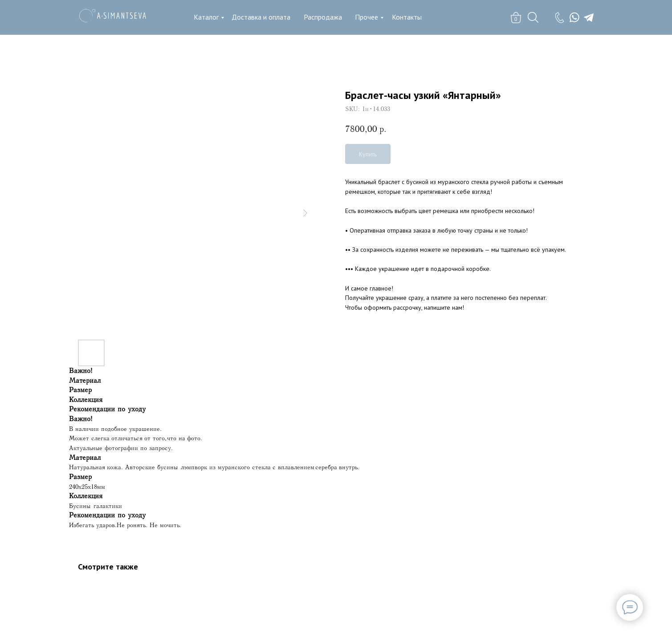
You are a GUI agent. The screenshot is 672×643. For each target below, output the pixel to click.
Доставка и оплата (261, 17)
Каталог (206, 17)
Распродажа (323, 17)
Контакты (407, 17)
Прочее (367, 17)
